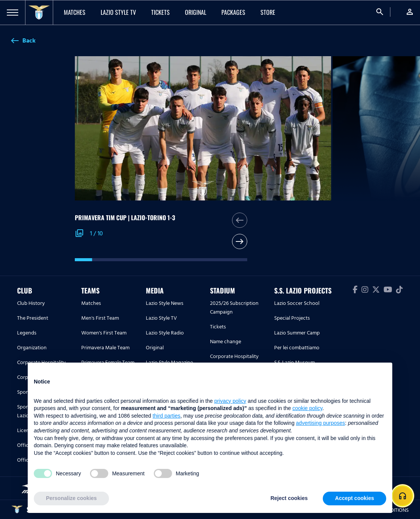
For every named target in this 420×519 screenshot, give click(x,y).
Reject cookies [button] (289, 498)
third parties (167, 416)
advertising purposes (320, 423)
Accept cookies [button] (354, 498)
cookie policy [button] (307, 408)
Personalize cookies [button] (71, 498)
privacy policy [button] (230, 401)
